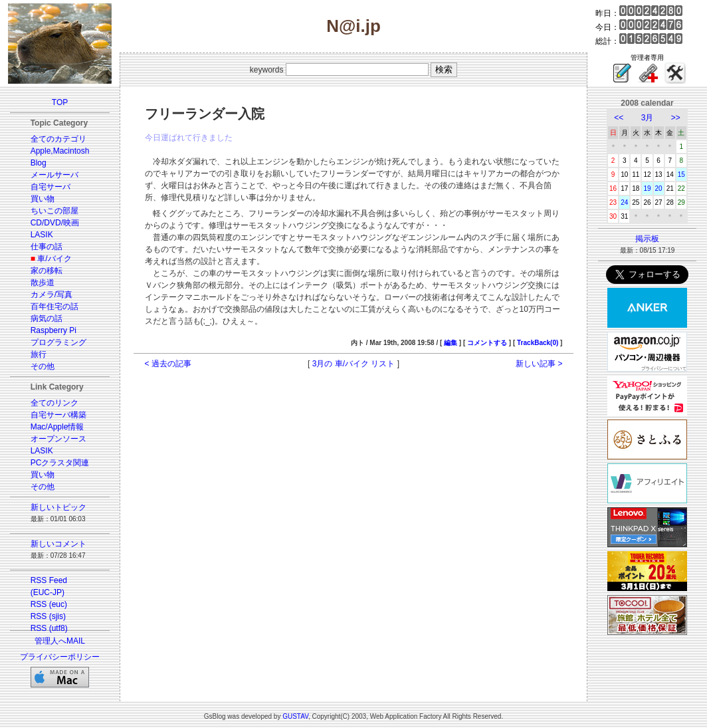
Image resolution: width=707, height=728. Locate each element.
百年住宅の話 (54, 306)
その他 (43, 366)
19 (647, 188)
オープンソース (58, 439)
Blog (39, 163)
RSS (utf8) (49, 628)
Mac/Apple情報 (57, 427)
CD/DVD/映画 (55, 223)
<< (619, 118)
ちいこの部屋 (54, 211)
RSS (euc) (49, 604)
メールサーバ (54, 175)
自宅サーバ (50, 187)
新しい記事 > (539, 364)
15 (681, 175)
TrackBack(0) (538, 343)
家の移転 (47, 271)
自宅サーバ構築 (58, 415)
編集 (451, 343)
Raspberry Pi (53, 330)
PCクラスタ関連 (60, 463)
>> (676, 118)
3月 (648, 118)
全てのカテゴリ (58, 139)
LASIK (42, 235)
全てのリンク (54, 403)
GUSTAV (295, 716)
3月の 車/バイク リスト (354, 364)
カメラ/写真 (51, 295)
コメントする (487, 343)
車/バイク (54, 259)
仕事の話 (47, 247)
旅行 (39, 354)
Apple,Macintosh (60, 151)
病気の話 (47, 318)
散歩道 (43, 283)
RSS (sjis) (48, 616)
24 (624, 202)
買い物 (43, 199)
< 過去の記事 (168, 364)
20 (659, 188)
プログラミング (58, 342)
